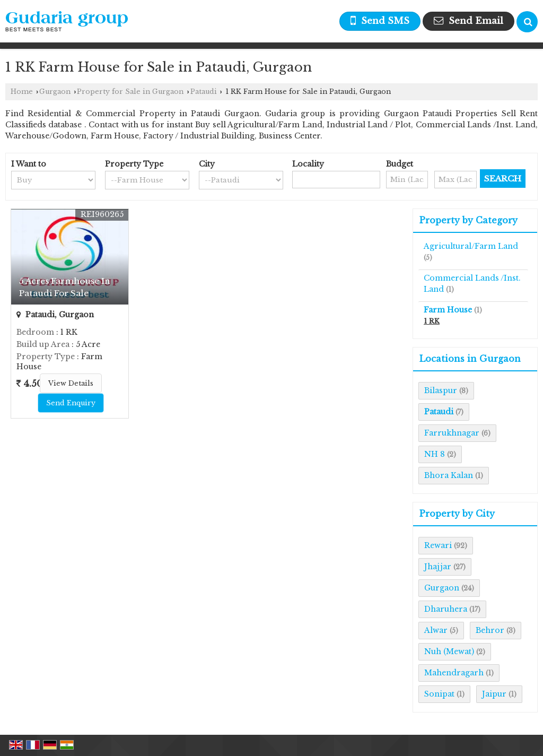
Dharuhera (446, 609)
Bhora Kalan (449, 475)
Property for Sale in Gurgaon (130, 92)
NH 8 (435, 454)
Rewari (438, 545)
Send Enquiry (71, 403)
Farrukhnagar (452, 433)
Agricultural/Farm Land (471, 246)
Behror (490, 630)
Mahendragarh (454, 673)
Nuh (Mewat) (449, 651)
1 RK (432, 321)
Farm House (448, 310)
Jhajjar (438, 567)
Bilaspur (441, 390)
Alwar (436, 630)
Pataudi (204, 92)
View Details (71, 383)
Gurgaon (55, 92)
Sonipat (439, 694)
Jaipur (494, 694)
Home (22, 92)
